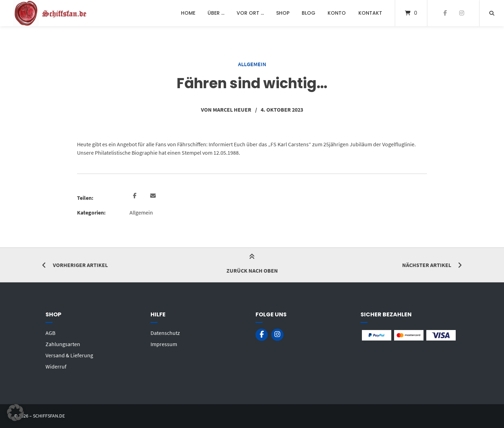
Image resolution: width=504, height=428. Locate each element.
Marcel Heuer (232, 110)
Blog (309, 13)
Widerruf (56, 366)
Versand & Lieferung (69, 355)
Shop (283, 13)
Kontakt (370, 13)
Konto (337, 13)
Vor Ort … (250, 13)
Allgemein (252, 64)
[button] (136, 196)
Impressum (164, 344)
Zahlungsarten (63, 344)
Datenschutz (165, 333)
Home (188, 13)
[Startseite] (51, 13)
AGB (50, 333)
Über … (216, 13)
